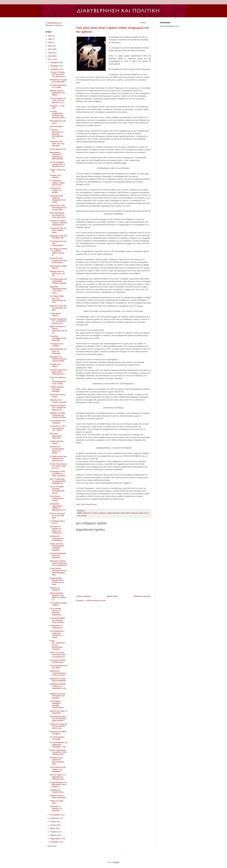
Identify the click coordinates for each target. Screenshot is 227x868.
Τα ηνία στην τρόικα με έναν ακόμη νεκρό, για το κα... (58, 466)
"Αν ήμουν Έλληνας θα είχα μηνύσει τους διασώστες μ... (58, 74)
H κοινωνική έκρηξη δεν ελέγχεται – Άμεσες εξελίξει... (57, 620)
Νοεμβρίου (55, 66)
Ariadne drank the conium (57, 442)
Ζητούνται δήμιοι (56, 126)
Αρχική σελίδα (112, 596)
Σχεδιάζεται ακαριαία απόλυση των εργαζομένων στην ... (58, 687)
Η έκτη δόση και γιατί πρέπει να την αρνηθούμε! (58, 769)
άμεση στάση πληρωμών (129, 513)
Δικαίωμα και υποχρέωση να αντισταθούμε (57, 538)
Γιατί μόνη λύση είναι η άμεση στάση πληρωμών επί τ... (58, 372)
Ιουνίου (53, 825)
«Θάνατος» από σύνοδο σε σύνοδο (58, 401)
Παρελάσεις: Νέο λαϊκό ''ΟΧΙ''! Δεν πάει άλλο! (57, 144)
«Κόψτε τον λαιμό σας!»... (57, 802)
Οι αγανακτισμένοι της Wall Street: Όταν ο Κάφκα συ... (58, 785)
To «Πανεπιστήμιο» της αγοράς (57, 738)
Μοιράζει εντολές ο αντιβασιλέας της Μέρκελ (57, 93)
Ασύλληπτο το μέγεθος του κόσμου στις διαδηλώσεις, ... (57, 530)
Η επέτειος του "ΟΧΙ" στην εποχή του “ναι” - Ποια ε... (58, 428)
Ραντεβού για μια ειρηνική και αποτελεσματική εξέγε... (57, 761)
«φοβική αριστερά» (113, 513)
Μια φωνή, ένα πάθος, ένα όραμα (58, 733)
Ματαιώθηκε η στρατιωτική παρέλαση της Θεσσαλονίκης (56, 156)
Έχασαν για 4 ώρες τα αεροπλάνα (58, 712)
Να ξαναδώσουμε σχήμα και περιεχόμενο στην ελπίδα (58, 199)
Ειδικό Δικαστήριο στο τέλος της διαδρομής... (58, 351)
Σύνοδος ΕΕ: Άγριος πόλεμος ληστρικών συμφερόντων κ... (58, 223)
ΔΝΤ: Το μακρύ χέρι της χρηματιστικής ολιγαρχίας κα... (58, 481)
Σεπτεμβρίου (55, 815)
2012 (50, 56)
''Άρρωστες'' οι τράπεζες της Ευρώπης (56, 808)
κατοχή (84, 516)
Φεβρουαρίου (56, 839)
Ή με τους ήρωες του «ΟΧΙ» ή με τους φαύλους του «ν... (58, 100)
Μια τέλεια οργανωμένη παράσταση (56, 436)
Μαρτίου (54, 835)
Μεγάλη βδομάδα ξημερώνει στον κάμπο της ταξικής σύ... (58, 596)
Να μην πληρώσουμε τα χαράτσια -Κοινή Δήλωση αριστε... (58, 752)
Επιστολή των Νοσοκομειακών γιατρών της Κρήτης (57, 450)
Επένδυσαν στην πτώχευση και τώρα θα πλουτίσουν (58, 260)
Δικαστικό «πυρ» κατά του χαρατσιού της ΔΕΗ (58, 308)
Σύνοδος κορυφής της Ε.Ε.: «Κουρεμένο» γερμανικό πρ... (58, 321)
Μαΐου (53, 828)
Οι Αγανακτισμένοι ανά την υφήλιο (58, 667)
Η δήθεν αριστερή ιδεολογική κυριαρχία (57, 389)
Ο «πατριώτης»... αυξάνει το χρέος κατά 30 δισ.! (57, 183)
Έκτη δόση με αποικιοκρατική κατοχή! (57, 498)
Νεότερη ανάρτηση (84, 596)
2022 (50, 39)
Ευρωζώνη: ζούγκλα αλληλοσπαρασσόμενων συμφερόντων (58, 563)
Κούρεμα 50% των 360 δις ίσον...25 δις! (57, 274)
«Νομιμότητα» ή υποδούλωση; (56, 627)
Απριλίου (54, 832)
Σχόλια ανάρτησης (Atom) (96, 601)
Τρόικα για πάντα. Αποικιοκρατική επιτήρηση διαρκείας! (57, 547)
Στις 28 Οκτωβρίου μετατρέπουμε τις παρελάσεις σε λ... (58, 164)
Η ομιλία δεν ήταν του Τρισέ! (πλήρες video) (58, 230)
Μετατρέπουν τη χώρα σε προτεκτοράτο (58, 81)
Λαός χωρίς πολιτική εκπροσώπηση (58, 661)
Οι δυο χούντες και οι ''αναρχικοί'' (58, 422)
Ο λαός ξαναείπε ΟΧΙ (58, 149)
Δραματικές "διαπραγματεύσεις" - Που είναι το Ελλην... (58, 290)
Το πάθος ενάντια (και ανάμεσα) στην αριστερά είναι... (58, 459)
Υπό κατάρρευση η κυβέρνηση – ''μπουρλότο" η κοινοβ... (57, 634)
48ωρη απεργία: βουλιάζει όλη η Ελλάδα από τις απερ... (57, 581)
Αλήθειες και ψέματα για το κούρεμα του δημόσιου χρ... (58, 408)
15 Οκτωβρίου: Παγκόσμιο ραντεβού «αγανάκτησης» (57, 704)
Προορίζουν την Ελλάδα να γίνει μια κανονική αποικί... (58, 359)
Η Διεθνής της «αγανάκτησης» (57, 791)
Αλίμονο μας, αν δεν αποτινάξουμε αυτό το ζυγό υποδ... (58, 208)
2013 (50, 53)
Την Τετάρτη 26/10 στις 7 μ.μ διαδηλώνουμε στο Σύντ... (58, 299)
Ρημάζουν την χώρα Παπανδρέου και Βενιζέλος (57, 696)
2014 (50, 49)
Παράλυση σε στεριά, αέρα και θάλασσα (58, 680)
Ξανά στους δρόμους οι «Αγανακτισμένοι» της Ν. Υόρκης (58, 381)
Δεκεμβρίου (55, 62)
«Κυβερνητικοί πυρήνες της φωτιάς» (56, 190)
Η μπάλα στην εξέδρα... (55, 365)
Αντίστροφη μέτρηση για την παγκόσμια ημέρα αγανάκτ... (58, 719)
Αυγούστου (55, 818)
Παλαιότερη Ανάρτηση (142, 596)
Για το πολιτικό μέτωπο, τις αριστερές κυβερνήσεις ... (57, 612)
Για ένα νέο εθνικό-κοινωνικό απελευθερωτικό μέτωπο (57, 490)
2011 (50, 59)
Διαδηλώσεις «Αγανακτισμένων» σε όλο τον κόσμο (58, 673)
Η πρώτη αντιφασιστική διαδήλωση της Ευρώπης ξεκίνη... (58, 114)
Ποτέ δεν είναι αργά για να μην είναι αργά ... (57, 516)
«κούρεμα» (102, 513)
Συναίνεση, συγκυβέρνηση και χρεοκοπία (58, 338)
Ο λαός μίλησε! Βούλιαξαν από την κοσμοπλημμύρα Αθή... (58, 572)
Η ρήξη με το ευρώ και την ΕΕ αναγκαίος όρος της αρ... (58, 726)
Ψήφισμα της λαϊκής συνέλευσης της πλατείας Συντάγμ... (58, 415)
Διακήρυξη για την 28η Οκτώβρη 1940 (58, 237)
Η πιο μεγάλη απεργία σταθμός (58, 604)
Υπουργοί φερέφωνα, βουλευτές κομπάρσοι (58, 555)
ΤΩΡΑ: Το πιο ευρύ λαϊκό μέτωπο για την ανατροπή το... (58, 655)
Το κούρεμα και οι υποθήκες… (57, 345)
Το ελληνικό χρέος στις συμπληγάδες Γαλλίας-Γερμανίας (58, 281)
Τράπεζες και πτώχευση (55, 589)
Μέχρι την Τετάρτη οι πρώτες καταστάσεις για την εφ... (58, 330)
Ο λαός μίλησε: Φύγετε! (56, 314)
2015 (50, 46)
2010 (50, 846)
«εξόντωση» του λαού (90, 513)
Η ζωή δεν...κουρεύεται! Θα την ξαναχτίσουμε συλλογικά (57, 645)
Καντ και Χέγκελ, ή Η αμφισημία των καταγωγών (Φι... (58, 777)
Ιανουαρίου (55, 842)
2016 (50, 42)
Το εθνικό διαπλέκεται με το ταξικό (58, 86)
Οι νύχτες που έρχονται (55, 176)
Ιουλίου (53, 822)
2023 (50, 36)
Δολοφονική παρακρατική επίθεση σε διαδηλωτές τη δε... (58, 507)
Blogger (116, 862)
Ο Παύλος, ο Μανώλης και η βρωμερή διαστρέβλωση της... (57, 134)
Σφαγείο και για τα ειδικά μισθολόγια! (58, 797)
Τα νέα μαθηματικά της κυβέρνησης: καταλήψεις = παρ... (58, 745)
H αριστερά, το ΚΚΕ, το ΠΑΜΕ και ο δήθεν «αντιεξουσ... (58, 474)
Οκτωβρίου (55, 69)
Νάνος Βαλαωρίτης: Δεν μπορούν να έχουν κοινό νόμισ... (58, 215)
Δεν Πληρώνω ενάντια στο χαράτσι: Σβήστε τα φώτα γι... (58, 252)
